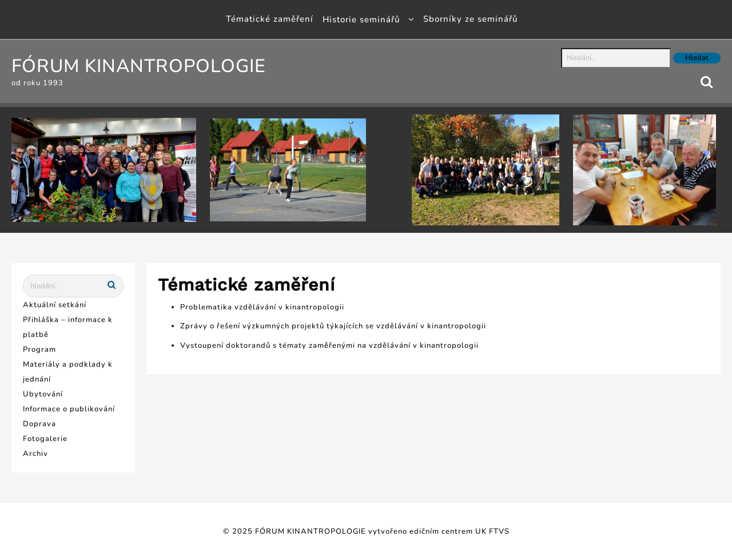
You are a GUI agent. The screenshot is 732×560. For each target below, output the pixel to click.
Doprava (39, 424)
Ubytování (43, 394)
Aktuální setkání (55, 305)
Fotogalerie (45, 439)
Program (39, 349)
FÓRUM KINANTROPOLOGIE (139, 66)
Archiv (35, 454)
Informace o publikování (69, 409)
